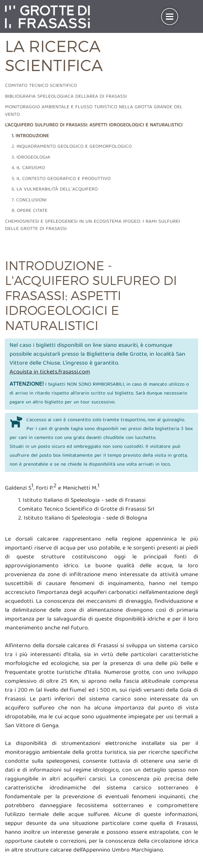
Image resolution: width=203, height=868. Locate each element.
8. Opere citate (30, 211)
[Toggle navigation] (170, 17)
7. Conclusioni (29, 200)
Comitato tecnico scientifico (41, 86)
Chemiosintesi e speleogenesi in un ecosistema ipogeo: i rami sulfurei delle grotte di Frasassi (92, 226)
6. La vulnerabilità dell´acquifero (55, 190)
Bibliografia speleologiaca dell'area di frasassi (66, 97)
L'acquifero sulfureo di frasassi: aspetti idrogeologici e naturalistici (94, 125)
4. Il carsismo (28, 168)
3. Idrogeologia (31, 158)
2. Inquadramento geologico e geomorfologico (72, 147)
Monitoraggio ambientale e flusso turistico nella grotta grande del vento (94, 111)
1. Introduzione (30, 136)
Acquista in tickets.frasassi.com (50, 372)
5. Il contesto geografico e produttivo (61, 179)
